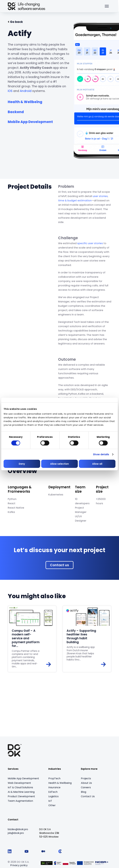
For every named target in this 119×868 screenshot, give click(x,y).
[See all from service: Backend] (16, 111)
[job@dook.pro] (16, 834)
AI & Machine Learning (21, 792)
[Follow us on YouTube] (26, 852)
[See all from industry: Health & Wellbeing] (25, 101)
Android (26, 91)
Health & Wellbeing (60, 783)
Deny (22, 464)
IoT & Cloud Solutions (20, 788)
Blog (84, 792)
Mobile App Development (23, 779)
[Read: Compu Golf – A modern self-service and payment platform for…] (32, 639)
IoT (50, 801)
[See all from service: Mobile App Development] (30, 121)
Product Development (21, 797)
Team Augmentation (20, 801)
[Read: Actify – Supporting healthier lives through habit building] (87, 639)
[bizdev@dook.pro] (18, 830)
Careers (86, 788)
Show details (101, 454)
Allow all (97, 464)
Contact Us (88, 797)
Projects (86, 779)
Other (52, 806)
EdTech (53, 792)
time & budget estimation (75, 201)
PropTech (54, 779)
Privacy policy (19, 866)
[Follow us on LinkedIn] (10, 852)
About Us (86, 783)
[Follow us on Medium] (43, 852)
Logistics (53, 797)
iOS (10, 91)
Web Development (19, 783)
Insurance (54, 788)
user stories (100, 196)
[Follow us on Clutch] (60, 852)
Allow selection (59, 464)
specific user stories (90, 243)
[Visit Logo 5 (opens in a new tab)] (102, 863)
